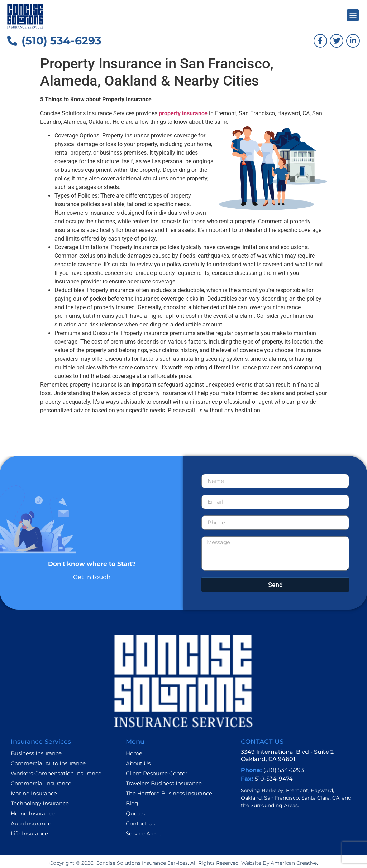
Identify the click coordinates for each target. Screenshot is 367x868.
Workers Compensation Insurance (56, 773)
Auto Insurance (31, 823)
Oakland (251, 798)
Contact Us (140, 823)
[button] (353, 15)
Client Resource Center (157, 773)
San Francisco (282, 798)
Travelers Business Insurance (164, 783)
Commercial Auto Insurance (48, 763)
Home (134, 753)
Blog (132, 803)
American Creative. (294, 863)
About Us (138, 763)
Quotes (135, 813)
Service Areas (144, 833)
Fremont (297, 790)
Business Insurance (36, 753)
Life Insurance (29, 833)
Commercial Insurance (41, 783)
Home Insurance (33, 813)
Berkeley (273, 790)
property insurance (183, 113)
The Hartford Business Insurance (169, 793)
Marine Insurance (34, 793)
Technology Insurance (40, 803)
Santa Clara (316, 798)
